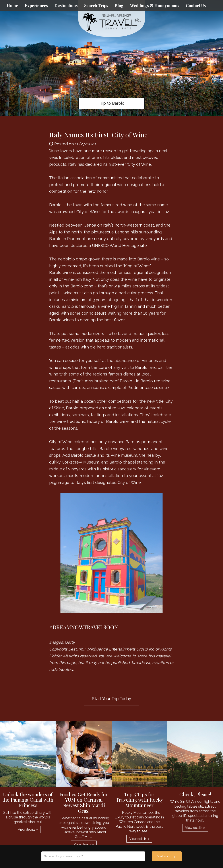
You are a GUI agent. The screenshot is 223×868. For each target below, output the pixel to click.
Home (12, 6)
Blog (119, 6)
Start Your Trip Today (112, 699)
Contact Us (196, 6)
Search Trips (96, 6)
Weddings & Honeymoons (155, 6)
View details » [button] (28, 830)
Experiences (36, 6)
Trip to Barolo (111, 103)
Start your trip (167, 856)
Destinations (66, 6)
